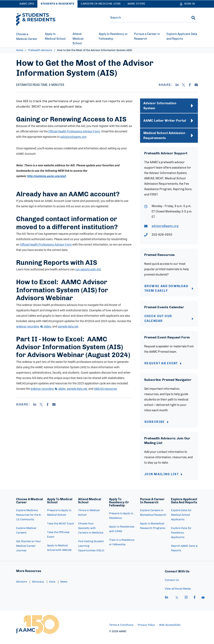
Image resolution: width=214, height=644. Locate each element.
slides (47, 326)
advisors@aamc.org (73, 137)
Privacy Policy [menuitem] (146, 631)
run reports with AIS (88, 269)
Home (20, 50)
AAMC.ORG (27, 4)
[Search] (193, 18)
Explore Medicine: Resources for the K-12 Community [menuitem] (29, 521)
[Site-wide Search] (147, 18)
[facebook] (195, 604)
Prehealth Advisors (40, 50)
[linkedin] (166, 604)
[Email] (196, 85)
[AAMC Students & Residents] (36, 19)
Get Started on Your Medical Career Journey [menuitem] (29, 552)
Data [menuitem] (52, 588)
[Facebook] (190, 85)
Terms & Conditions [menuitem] (121, 631)
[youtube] (203, 604)
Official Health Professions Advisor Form (74, 131)
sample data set (68, 326)
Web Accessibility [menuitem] (170, 631)
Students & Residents (57, 4)
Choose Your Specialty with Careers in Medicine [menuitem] (91, 534)
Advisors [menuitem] (22, 588)
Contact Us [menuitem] (172, 586)
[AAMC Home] (37, 631)
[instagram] (186, 604)
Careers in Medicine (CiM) (101, 4)
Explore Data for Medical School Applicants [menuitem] (181, 521)
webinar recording (29, 326)
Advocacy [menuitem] (38, 588)
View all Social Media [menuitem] (178, 595)
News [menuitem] (64, 588)
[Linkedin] (177, 85)
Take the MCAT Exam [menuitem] (61, 530)
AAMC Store (136, 4)
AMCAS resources (105, 389)
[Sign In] (187, 4)
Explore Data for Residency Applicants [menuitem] (181, 539)
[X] (183, 85)
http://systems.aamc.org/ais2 (46, 176)
